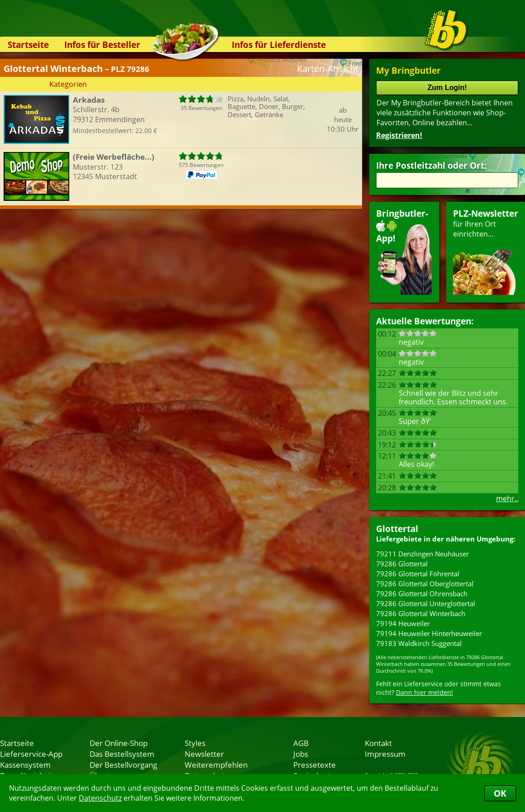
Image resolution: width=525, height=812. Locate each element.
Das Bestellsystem (122, 754)
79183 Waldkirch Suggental (419, 643)
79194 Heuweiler (403, 623)
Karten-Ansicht (328, 69)
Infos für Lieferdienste (279, 45)
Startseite (28, 45)
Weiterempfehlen (216, 765)
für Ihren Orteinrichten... (486, 251)
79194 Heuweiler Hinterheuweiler (429, 633)
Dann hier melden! (425, 692)
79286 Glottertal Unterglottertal (426, 603)
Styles (195, 743)
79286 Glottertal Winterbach (421, 613)
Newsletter (204, 754)
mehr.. (507, 499)
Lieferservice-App (31, 754)
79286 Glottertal (402, 564)
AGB (301, 743)
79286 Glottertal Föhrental (418, 574)
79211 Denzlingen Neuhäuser (422, 554)
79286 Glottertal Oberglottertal (425, 584)
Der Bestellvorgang (123, 765)
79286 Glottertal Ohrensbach (422, 594)
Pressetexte (315, 765)
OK (500, 793)
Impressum (385, 754)
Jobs (301, 754)
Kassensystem (25, 765)
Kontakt (378, 743)
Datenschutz (100, 798)
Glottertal (397, 529)
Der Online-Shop (119, 743)
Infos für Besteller (102, 45)
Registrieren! (399, 135)
